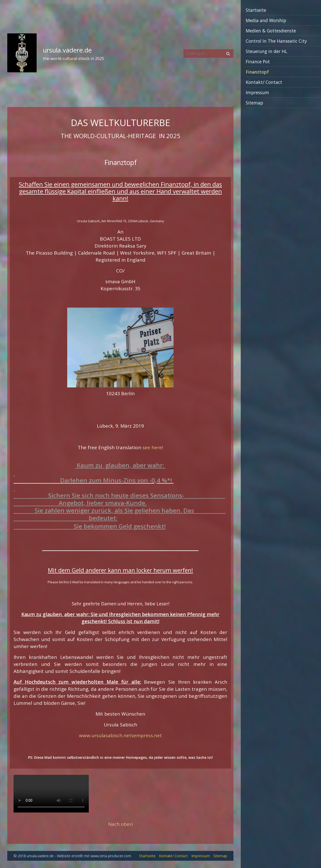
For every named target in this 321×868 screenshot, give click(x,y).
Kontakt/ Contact (264, 82)
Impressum (257, 92)
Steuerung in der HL (266, 51)
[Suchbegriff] (208, 53)
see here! (153, 447)
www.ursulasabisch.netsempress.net (120, 735)
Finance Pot (258, 62)
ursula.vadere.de (67, 50)
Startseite (256, 10)
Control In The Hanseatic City (276, 41)
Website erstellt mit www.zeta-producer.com (94, 856)
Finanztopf (257, 72)
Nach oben (120, 824)
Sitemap (254, 103)
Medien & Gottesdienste (271, 31)
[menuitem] (281, 10)
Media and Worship (266, 20)
